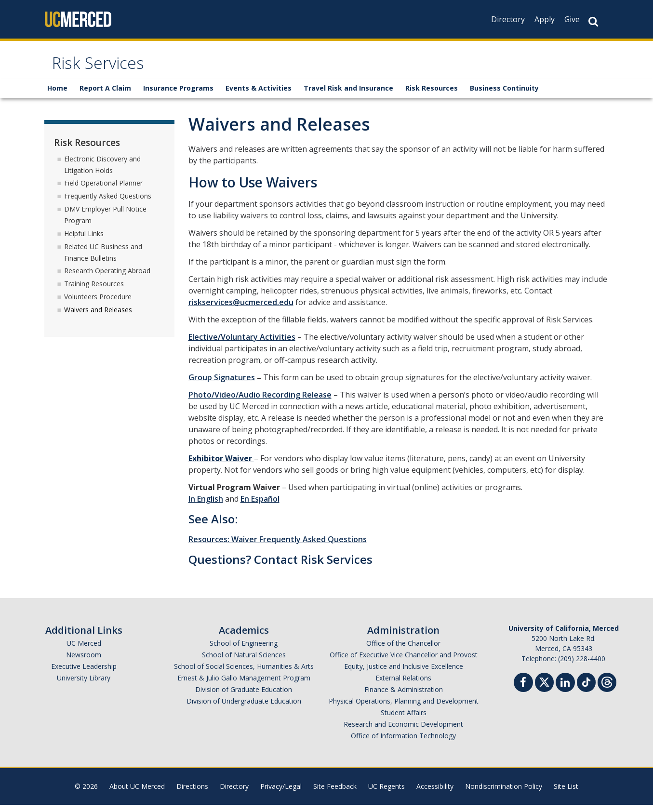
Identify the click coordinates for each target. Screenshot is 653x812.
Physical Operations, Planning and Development (404, 708)
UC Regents (386, 793)
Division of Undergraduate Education (244, 708)
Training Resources (94, 291)
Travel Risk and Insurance (348, 95)
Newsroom (84, 662)
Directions (192, 793)
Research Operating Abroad (107, 278)
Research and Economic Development (403, 731)
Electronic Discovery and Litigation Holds (102, 171)
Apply (545, 19)
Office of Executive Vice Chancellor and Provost (404, 662)
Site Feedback (335, 793)
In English (206, 506)
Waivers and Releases (98, 317)
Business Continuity (504, 95)
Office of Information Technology (403, 743)
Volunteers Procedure (98, 304)
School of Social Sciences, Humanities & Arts (244, 673)
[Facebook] (523, 691)
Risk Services (107, 69)
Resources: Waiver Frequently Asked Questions (278, 546)
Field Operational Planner (103, 190)
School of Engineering (244, 650)
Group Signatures (222, 385)
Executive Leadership (84, 673)
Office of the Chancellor (403, 650)
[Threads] (607, 688)
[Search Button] (593, 21)
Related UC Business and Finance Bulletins (103, 259)
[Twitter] (544, 688)
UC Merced (84, 650)
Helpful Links (84, 241)
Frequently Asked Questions (108, 203)
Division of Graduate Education (244, 697)
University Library (84, 685)
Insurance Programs (178, 95)
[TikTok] (586, 688)
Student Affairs (404, 720)
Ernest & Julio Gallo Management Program (244, 685)
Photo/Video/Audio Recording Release (260, 402)
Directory (508, 19)
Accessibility (435, 793)
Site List (566, 793)
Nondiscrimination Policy (504, 793)
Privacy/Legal (281, 793)
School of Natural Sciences (244, 662)
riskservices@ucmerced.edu (241, 309)
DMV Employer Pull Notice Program (105, 222)
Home (57, 95)
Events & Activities (259, 95)
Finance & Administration (404, 697)
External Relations (403, 685)
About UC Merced (137, 793)
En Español (260, 506)
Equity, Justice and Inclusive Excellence (404, 673)
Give (572, 19)
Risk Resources (432, 95)
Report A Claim (105, 95)
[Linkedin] (565, 691)
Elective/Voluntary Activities (242, 344)
